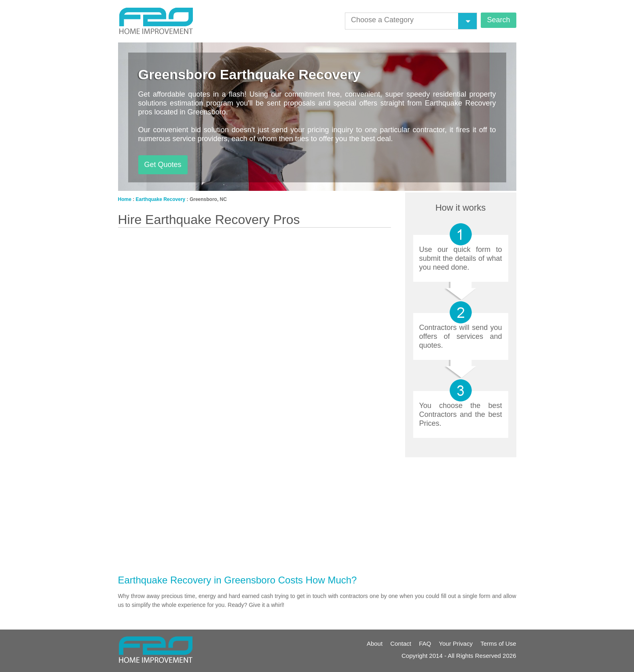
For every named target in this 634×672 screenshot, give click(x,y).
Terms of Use (498, 643)
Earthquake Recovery (161, 199)
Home (125, 199)
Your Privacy (456, 643)
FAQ (425, 643)
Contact (401, 643)
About (375, 643)
